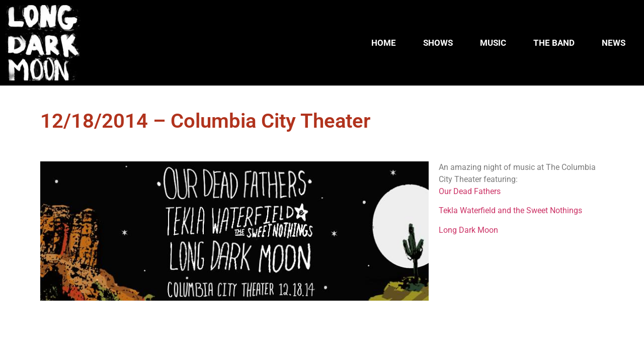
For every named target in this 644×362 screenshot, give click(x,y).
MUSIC (493, 43)
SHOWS (438, 43)
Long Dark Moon (468, 230)
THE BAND (554, 43)
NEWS (614, 43)
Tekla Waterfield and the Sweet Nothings (510, 210)
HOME (384, 43)
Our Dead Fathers (470, 191)
